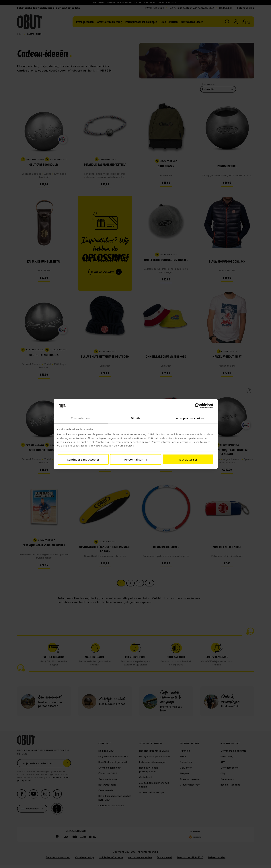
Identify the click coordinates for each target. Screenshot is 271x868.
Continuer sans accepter (83, 459)
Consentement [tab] (81, 418)
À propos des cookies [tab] (190, 418)
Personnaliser (136, 459)
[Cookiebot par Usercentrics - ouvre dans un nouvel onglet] (197, 406)
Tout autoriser (188, 459)
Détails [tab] (135, 418)
